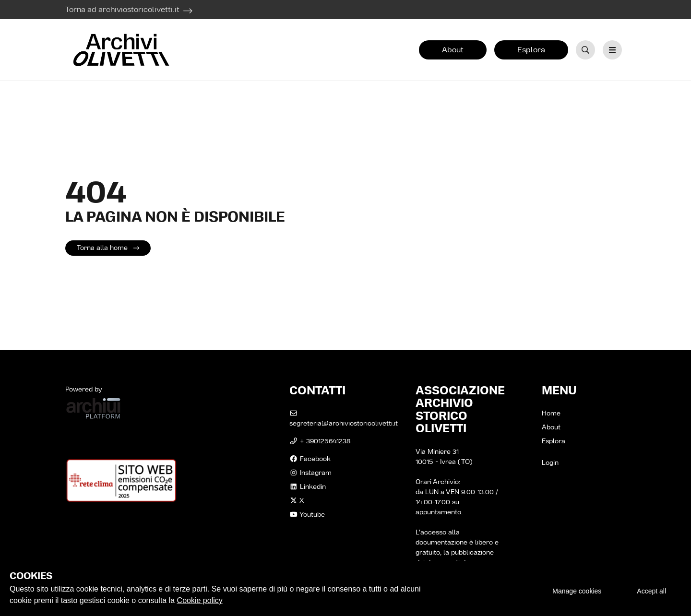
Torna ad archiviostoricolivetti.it (122, 9)
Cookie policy (200, 600)
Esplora (531, 50)
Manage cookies (577, 591)
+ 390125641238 (320, 441)
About (453, 50)
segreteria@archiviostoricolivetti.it (344, 419)
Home (551, 413)
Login (550, 462)
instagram (310, 473)
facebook (310, 459)
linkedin (308, 486)
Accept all (651, 591)
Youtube (307, 514)
